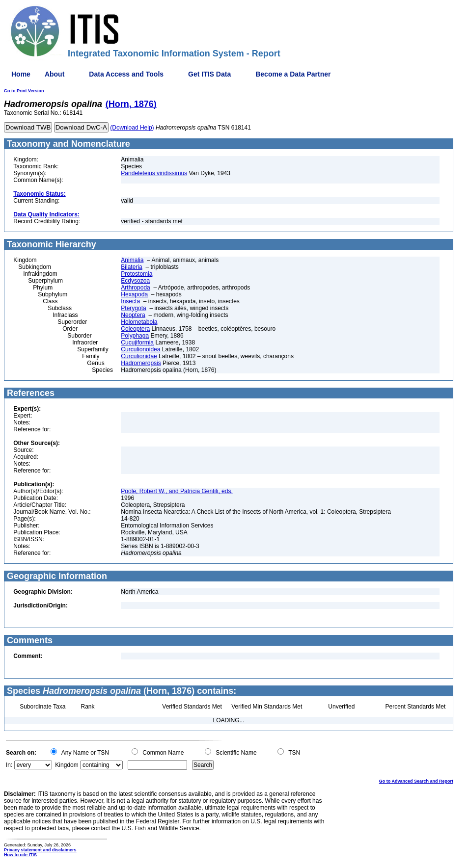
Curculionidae (139, 356)
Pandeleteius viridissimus (154, 173)
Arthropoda (135, 288)
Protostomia (137, 274)
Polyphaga (135, 336)
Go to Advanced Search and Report (416, 781)
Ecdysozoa (135, 281)
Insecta (130, 301)
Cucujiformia (137, 342)
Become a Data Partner (293, 74)
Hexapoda (134, 294)
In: (9, 765)
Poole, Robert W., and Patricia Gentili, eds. (177, 491)
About (55, 74)
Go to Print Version (24, 91)
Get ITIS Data (209, 74)
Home (21, 74)
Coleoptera (135, 329)
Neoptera (133, 315)
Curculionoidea (140, 349)
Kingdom (67, 765)
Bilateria (131, 267)
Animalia (132, 260)
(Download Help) (132, 128)
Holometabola (139, 322)
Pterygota (133, 308)
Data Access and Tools (126, 74)
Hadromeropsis (141, 363)
